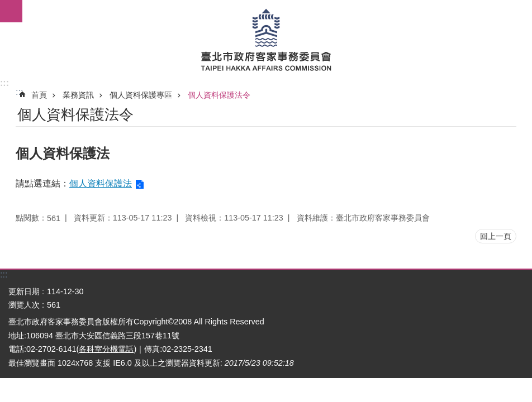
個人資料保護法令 (219, 95)
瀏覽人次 (24, 305)
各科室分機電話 (106, 349)
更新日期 (24, 291)
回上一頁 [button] (496, 236)
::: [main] (19, 92)
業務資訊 (78, 95)
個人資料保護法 (101, 183)
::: (4, 83)
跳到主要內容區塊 (6, 6)
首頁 (39, 95)
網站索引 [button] (11, 11)
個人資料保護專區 (141, 95)
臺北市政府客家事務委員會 (266, 39)
